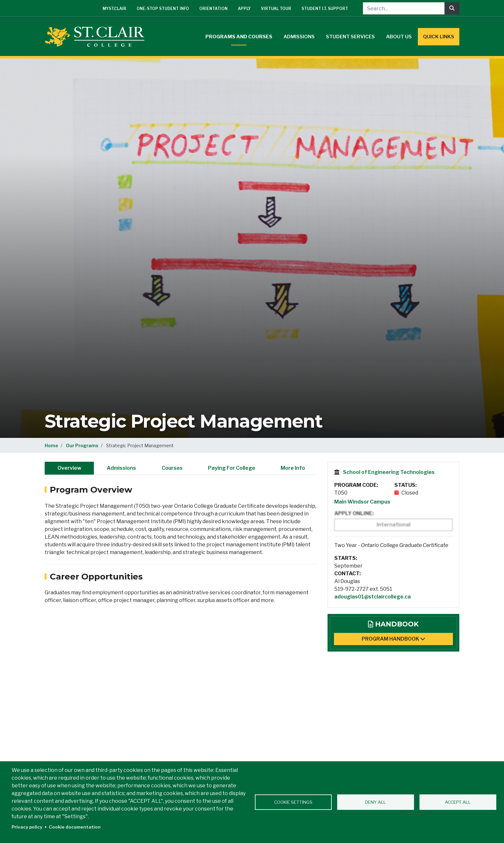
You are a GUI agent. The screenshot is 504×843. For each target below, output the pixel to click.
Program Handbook (393, 639)
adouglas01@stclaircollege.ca (373, 597)
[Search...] (404, 8)
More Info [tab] (293, 468)
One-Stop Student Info (163, 9)
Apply (244, 9)
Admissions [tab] (121, 468)
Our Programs (82, 445)
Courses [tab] (172, 468)
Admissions (299, 37)
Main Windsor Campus (362, 502)
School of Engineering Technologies (389, 472)
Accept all (458, 802)
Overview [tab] (69, 468)
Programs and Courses (239, 37)
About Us (399, 37)
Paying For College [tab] (232, 468)
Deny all (376, 802)
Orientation (213, 9)
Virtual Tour (276, 9)
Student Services (350, 37)
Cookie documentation (75, 827)
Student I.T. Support (325, 9)
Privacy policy (27, 827)
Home (51, 445)
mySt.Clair (114, 9)
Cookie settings (293, 802)
